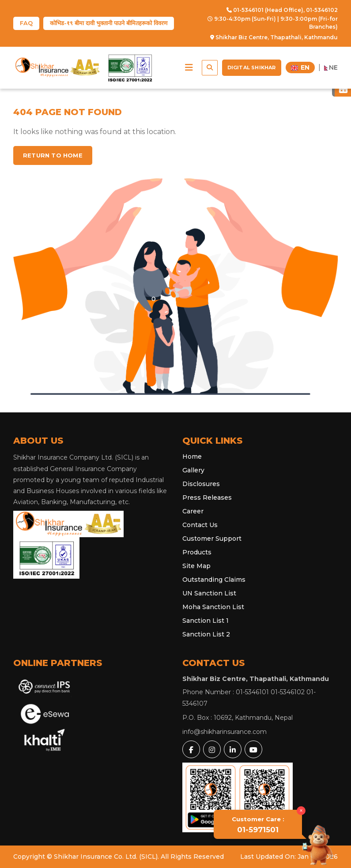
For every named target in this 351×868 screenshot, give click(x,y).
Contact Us (200, 525)
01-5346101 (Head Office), (266, 10)
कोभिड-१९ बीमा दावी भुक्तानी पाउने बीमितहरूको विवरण (109, 23)
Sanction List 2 (206, 634)
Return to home (53, 155)
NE (331, 67)
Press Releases (207, 498)
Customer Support (212, 539)
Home (192, 456)
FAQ (26, 23)
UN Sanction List (209, 593)
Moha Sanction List (213, 607)
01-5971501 (258, 825)
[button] (189, 67)
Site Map (196, 566)
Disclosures (201, 484)
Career (193, 511)
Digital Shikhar (252, 67)
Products (197, 552)
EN (300, 67)
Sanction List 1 (206, 621)
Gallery (193, 470)
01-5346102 (322, 10)
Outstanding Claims (214, 580)
